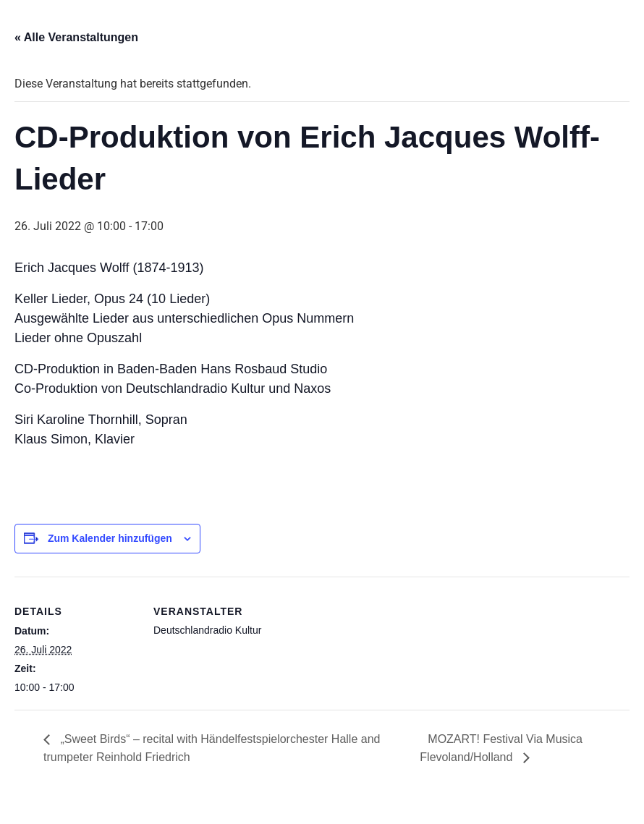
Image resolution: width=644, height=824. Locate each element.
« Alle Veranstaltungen (76, 37)
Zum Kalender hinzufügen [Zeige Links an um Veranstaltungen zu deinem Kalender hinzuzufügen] (110, 538)
